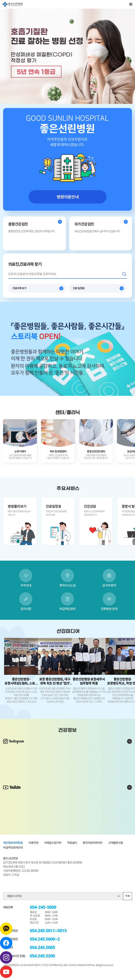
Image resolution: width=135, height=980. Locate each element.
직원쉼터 (72, 843)
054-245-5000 (43, 907)
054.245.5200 (42, 956)
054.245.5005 (42, 948)
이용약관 (33, 843)
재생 (69, 99)
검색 (124, 274)
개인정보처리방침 (13, 843)
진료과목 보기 (19, 288)
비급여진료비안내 (13, 848)
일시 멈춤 (66, 99)
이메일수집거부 (53, 843)
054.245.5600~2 (45, 939)
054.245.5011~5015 (48, 931)
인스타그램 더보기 (129, 741)
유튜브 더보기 (129, 787)
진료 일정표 (79, 288)
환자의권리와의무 (93, 843)
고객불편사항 (116, 843)
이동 (128, 896)
